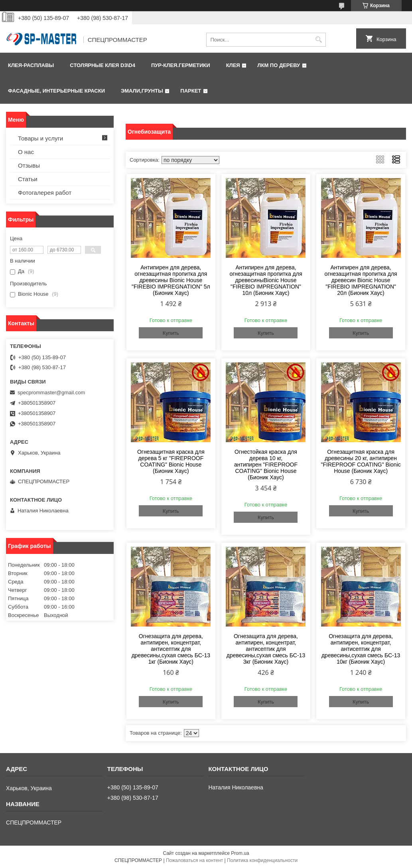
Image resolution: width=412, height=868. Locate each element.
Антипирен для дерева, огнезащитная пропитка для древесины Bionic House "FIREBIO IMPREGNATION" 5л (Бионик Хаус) (171, 280)
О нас (26, 152)
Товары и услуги (40, 138)
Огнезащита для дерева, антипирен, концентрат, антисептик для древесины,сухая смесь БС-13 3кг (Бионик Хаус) (266, 649)
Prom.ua (240, 853)
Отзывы (29, 165)
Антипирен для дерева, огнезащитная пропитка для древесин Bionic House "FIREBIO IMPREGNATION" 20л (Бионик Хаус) (361, 280)
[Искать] (319, 40)
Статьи (28, 179)
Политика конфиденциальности (262, 860)
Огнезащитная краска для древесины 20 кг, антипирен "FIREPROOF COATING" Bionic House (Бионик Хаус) (361, 461)
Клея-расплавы (31, 65)
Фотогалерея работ (45, 193)
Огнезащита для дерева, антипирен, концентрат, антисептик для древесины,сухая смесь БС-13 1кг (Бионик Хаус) (171, 649)
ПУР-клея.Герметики (181, 65)
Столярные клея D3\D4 (103, 65)
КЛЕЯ (233, 65)
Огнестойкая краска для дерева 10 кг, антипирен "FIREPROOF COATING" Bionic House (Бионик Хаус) (266, 465)
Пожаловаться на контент (194, 860)
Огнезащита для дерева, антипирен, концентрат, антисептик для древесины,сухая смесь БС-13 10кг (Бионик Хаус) (361, 649)
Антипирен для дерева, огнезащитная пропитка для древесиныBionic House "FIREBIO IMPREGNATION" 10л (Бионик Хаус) (266, 280)
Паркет (191, 91)
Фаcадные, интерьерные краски (56, 91)
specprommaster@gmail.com (51, 392)
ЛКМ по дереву (279, 65)
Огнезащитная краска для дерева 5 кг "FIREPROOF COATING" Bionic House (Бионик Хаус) (171, 461)
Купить (171, 333)
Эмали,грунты (142, 91)
